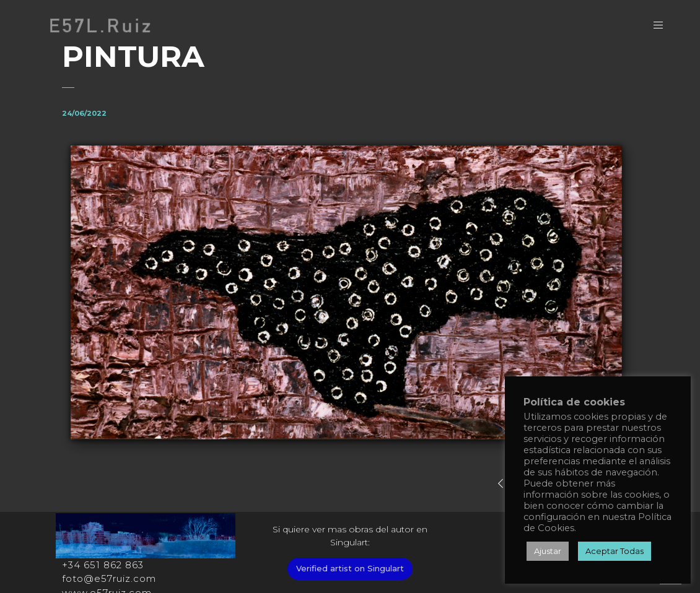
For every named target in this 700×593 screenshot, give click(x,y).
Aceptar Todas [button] (615, 551)
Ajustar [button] (548, 551)
